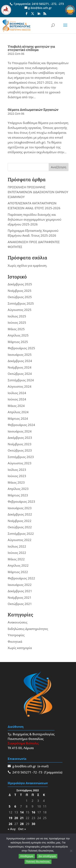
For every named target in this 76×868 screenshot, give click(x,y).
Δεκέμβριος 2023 (20, 438)
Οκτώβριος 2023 (20, 450)
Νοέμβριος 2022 (20, 521)
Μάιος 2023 (16, 482)
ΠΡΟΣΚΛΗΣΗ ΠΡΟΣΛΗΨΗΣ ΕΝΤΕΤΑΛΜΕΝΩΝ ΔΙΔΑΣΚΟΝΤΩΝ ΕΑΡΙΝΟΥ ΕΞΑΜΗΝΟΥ (38, 192)
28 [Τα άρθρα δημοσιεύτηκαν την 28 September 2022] (22, 824)
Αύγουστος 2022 (20, 540)
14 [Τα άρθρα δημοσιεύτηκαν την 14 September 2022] (22, 812)
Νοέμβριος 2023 (20, 444)
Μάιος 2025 (16, 329)
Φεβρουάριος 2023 (21, 501)
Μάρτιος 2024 (18, 418)
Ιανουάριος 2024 (20, 431)
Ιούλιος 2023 (17, 470)
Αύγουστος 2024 (20, 386)
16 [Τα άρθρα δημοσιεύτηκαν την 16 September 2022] (33, 812)
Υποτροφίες (16, 635)
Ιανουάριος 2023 (20, 508)
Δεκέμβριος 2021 (20, 591)
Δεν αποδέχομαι (47, 856)
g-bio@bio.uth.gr (24, 766)
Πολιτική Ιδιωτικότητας (38, 862)
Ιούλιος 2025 (17, 316)
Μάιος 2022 (16, 559)
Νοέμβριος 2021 (20, 597)
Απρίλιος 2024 (18, 412)
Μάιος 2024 (16, 406)
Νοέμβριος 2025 (20, 291)
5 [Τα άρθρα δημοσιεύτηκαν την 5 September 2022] (10, 806)
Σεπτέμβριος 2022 (21, 534)
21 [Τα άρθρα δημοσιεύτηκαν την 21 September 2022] (22, 818)
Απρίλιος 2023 (18, 489)
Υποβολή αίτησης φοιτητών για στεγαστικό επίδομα (31, 48)
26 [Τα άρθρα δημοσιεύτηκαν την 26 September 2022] (11, 824)
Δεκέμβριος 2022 (20, 514)
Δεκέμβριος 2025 (20, 284)
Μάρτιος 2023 (18, 495)
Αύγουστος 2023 (20, 463)
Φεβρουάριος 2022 (21, 578)
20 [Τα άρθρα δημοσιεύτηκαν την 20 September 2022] (16, 818)
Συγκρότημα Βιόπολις (23, 743)
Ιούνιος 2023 (17, 476)
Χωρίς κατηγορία (20, 648)
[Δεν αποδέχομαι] (71, 851)
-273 (61, 4)
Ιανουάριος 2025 (20, 355)
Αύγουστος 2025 (20, 310)
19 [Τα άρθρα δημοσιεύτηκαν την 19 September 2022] (11, 818)
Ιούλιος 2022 (17, 546)
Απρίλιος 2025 (18, 335)
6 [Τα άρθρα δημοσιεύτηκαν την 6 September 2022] (15, 806)
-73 (40, 772)
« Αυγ (12, 829)
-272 (53, 4)
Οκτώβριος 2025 (20, 297)
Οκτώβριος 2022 (20, 527)
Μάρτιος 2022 (18, 572)
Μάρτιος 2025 (18, 342)
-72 (35, 772)
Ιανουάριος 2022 (20, 585)
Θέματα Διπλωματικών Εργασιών (33, 109)
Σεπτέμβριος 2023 (21, 457)
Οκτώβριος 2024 (20, 374)
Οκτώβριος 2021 (20, 604)
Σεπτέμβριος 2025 (21, 303)
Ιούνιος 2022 (17, 553)
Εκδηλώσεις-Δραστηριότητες (28, 629)
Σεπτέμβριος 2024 (21, 380)
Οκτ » (22, 829)
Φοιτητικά (15, 642)
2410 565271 (40, 4)
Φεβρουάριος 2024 (21, 425)
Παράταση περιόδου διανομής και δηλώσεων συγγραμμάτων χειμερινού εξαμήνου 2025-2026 (34, 219)
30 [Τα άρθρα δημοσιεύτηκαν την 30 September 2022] (33, 824)
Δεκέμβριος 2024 (20, 361)
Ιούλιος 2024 (17, 393)
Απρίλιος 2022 (18, 565)
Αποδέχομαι (27, 856)
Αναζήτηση (59, 167)
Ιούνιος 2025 (17, 322)
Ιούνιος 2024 (17, 399)
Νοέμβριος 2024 (20, 367)
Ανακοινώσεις (18, 622)
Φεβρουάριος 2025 (21, 348)
